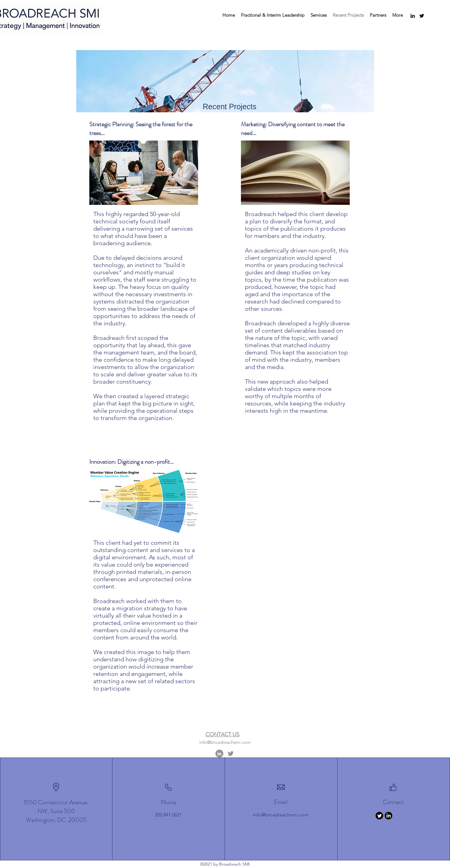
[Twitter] (422, 16)
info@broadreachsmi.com (225, 742)
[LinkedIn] (413, 16)
